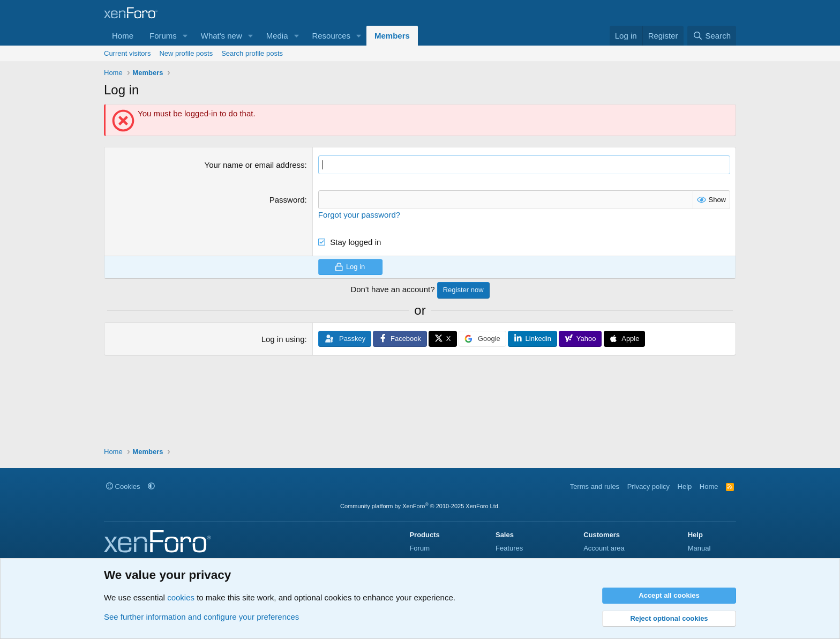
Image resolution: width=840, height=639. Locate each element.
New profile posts (186, 53)
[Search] (712, 36)
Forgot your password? (359, 215)
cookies (181, 597)
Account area (604, 548)
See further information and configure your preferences (201, 617)
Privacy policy (648, 486)
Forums (163, 36)
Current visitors (127, 53)
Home (123, 36)
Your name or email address (255, 165)
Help (685, 486)
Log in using (283, 339)
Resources (331, 36)
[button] (185, 36)
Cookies (123, 486)
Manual (699, 548)
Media (277, 36)
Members (392, 36)
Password (287, 200)
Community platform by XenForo (420, 506)
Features (509, 548)
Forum (419, 548)
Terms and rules (595, 486)
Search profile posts (252, 53)
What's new (222, 36)
